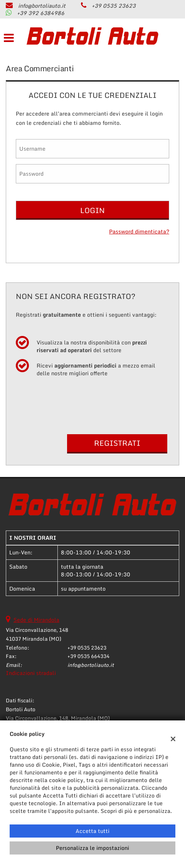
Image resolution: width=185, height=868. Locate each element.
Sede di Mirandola (36, 620)
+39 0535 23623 (114, 6)
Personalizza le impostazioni (92, 848)
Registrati (117, 443)
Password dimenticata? (139, 232)
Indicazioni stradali (31, 673)
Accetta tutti (92, 831)
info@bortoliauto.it (42, 6)
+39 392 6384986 (41, 13)
